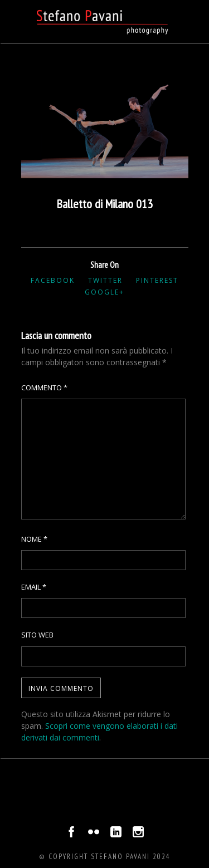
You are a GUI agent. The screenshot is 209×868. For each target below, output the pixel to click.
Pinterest (157, 280)
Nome (34, 539)
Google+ (104, 292)
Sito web (37, 635)
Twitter (105, 280)
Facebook (53, 280)
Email (34, 587)
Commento (44, 388)
